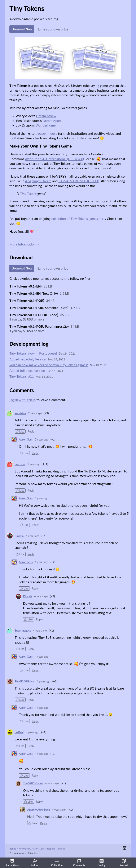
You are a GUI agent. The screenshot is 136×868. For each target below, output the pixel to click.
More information (24, 244)
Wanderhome (46, 125)
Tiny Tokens (28, 193)
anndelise (20, 413)
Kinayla (19, 536)
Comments (79, 863)
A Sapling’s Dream (38, 181)
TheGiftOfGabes (25, 681)
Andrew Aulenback (39, 810)
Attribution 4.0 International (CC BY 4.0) (54, 159)
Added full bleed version (27, 370)
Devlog (102, 863)
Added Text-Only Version (28, 359)
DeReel (19, 732)
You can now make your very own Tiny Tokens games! (49, 365)
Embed (61, 849)
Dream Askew (46, 116)
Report (51, 849)
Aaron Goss (26, 439)
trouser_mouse (46, 133)
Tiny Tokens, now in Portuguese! (33, 353)
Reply (31, 431)
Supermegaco (23, 631)
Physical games (18, 853)
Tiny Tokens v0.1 (22, 376)
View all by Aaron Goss (32, 849)
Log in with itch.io (23, 400)
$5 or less (33, 853)
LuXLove (20, 464)
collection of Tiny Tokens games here (78, 218)
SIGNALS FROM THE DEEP (79, 181)
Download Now (22, 29)
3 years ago (34, 464)
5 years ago (32, 732)
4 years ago (33, 536)
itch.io (13, 849)
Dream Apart (52, 121)
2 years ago (35, 413)
